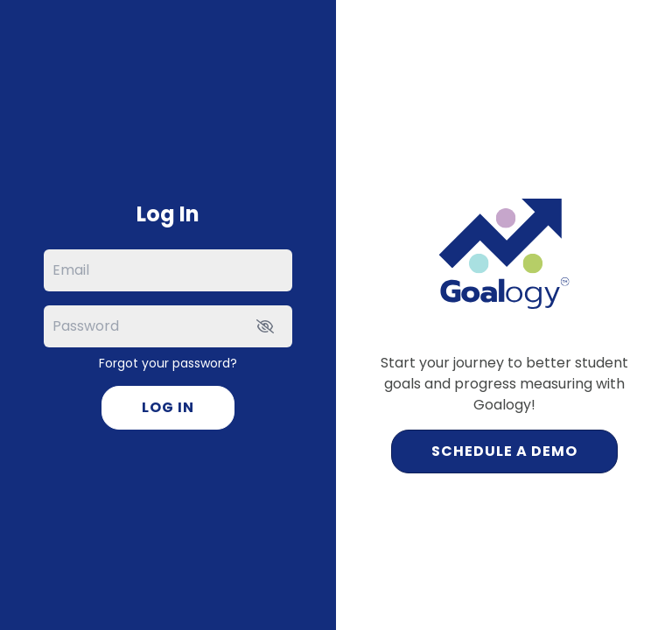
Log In (168, 407)
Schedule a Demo (504, 451)
